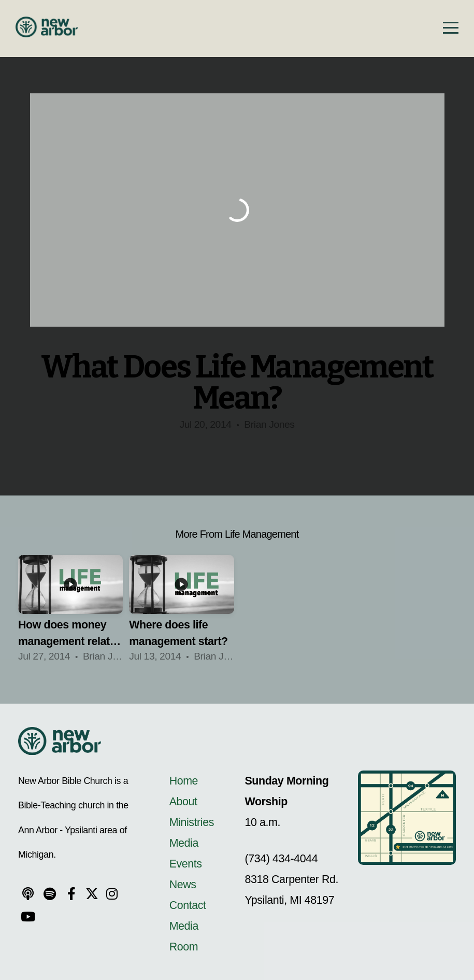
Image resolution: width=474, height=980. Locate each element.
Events (186, 864)
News (183, 885)
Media (184, 843)
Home (185, 781)
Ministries (192, 822)
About (183, 802)
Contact (188, 905)
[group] (70, 613)
